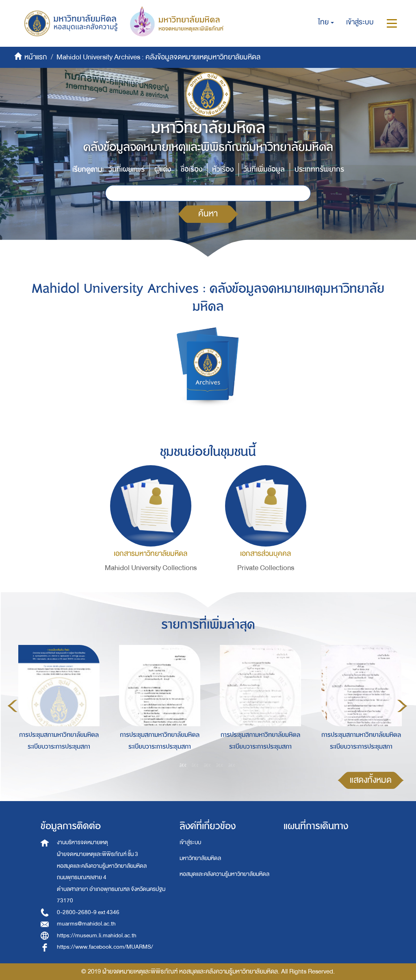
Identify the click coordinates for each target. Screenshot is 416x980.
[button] (326, 22)
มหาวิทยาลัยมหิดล (200, 858)
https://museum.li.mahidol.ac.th (97, 935)
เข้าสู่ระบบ (190, 842)
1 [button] (183, 765)
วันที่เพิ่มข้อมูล (264, 169)
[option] (57, 705)
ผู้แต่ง (163, 169)
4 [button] (220, 765)
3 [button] (208, 765)
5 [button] (232, 765)
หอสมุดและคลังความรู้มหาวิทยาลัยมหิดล (224, 874)
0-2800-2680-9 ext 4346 (88, 912)
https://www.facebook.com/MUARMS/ (105, 947)
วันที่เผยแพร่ (127, 169)
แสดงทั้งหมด (371, 780)
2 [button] (195, 765)
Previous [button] (13, 706)
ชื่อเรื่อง (192, 169)
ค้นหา (208, 214)
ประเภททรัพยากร (319, 169)
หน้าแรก (36, 57)
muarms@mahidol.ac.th (86, 924)
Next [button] (402, 706)
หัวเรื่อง (223, 169)
